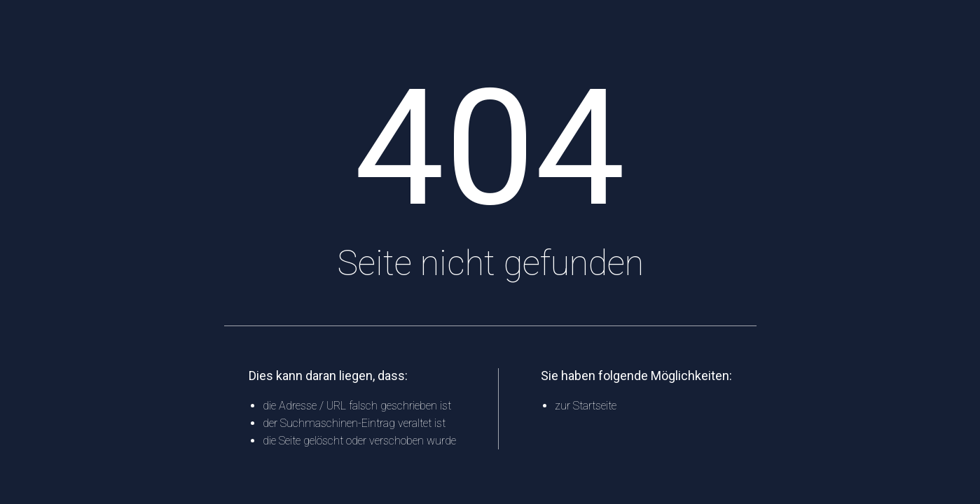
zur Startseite (586, 406)
